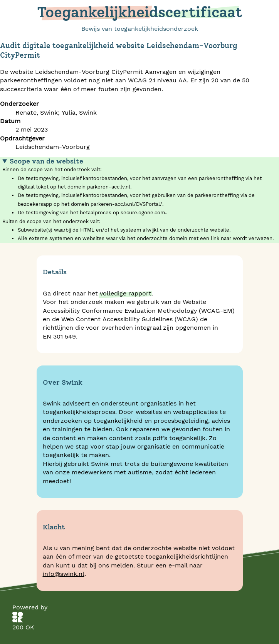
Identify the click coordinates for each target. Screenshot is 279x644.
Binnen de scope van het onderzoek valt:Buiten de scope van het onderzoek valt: (139, 200)
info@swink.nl (64, 574)
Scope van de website (46, 161)
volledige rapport (126, 293)
